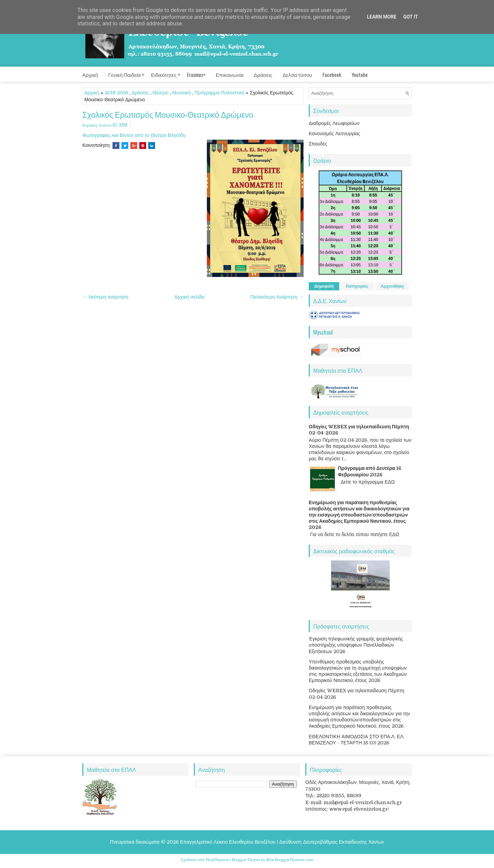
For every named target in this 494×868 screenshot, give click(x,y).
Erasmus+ (196, 74)
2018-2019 (116, 93)
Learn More (381, 17)
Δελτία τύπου (297, 74)
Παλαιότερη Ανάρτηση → (277, 297)
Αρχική (90, 74)
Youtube (360, 74)
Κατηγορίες (357, 286)
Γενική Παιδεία (130, 72)
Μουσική (181, 93)
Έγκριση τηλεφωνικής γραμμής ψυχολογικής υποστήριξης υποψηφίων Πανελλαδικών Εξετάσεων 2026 (356, 645)
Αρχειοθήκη (392, 286)
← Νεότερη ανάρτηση (105, 297)
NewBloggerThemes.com (290, 860)
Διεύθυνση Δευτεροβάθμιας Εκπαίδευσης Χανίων (332, 842)
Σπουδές (318, 144)
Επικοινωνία (230, 74)
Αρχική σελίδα (189, 297)
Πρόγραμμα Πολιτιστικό (219, 93)
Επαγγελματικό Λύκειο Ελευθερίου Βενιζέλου (228, 842)
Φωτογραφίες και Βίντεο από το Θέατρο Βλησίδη (134, 135)
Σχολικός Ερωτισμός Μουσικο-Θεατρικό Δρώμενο (168, 114)
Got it (410, 17)
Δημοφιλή (324, 286)
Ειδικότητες (169, 72)
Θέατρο (161, 93)
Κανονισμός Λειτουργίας (334, 134)
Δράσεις (263, 74)
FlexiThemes (217, 860)
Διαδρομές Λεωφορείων (334, 123)
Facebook (332, 74)
